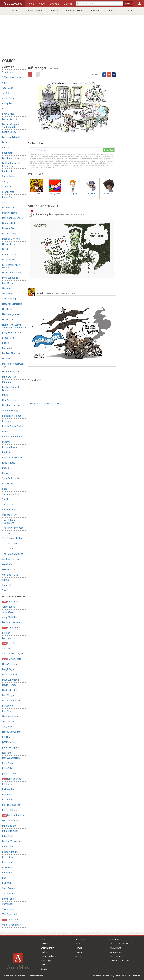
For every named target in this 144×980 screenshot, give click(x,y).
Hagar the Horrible (12, 304)
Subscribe (109, 150)
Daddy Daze (8, 207)
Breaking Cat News (12, 158)
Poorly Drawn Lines (13, 437)
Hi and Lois (8, 319)
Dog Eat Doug (9, 234)
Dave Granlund (10, 674)
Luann (5, 343)
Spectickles (8, 504)
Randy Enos (8, 873)
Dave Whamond (10, 680)
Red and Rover (10, 447)
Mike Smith (8, 836)
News (78, 944)
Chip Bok (9, 643)
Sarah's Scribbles (11, 478)
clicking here (52, 168)
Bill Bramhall (12, 628)
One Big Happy (10, 411)
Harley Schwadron (12, 732)
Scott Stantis (9, 888)
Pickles (6, 431)
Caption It (7, 171)
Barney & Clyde (10, 119)
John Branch (9, 763)
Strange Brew (9, 515)
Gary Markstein (10, 716)
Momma (6, 382)
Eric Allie (7, 711)
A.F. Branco (10, 602)
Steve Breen (9, 893)
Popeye (6, 442)
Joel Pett (7, 753)
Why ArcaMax (116, 952)
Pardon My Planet (12, 416)
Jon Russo (7, 784)
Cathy (5, 181)
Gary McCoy (8, 721)
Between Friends (11, 137)
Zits (4, 590)
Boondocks (8, 153)
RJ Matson (7, 867)
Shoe (5, 489)
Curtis (5, 202)
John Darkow (9, 774)
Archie (5, 93)
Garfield (6, 288)
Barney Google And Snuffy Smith (12, 126)
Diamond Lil (9, 223)
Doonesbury (9, 244)
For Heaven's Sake (12, 273)
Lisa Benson (9, 800)
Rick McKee (8, 883)
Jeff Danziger (9, 737)
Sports (129, 11)
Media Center (116, 956)
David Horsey (9, 685)
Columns (79, 952)
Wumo (5, 580)
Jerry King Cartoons (12, 332)
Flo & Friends (9, 260)
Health (54, 11)
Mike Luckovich (10, 831)
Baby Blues (8, 114)
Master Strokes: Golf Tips (13, 365)
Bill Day (6, 633)
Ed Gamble (8, 706)
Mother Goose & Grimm (11, 389)
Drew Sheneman (11, 701)
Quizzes (79, 956)
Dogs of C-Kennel (11, 239)
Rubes (5, 468)
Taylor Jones (9, 909)
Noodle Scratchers (12, 405)
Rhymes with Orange (13, 457)
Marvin (6, 359)
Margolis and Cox (11, 805)
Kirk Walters (9, 789)
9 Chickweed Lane (12, 77)
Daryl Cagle (8, 669)
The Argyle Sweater (13, 528)
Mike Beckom (9, 826)
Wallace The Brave (12, 559)
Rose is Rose (9, 463)
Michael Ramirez (13, 815)
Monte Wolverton (11, 841)
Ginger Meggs (9, 299)
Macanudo (8, 348)
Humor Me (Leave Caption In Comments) (14, 326)
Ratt (4, 878)
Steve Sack (8, 904)
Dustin (6, 249)
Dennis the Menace (12, 218)
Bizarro (6, 142)
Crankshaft (8, 192)
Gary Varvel (8, 727)
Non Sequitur (9, 400)
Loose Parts (8, 338)
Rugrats (6, 473)
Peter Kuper (9, 857)
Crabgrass (8, 187)
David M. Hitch (10, 690)
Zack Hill (7, 585)
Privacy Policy (108, 976)
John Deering (12, 779)
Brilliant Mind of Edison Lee (11, 165)
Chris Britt (8, 648)
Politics (113, 11)
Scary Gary (8, 484)
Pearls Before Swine (13, 426)
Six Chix (6, 499)
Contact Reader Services (121, 944)
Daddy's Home (10, 213)
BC (4, 109)
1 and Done (8, 72)
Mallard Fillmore (11, 353)
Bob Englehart (10, 638)
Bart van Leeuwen (12, 622)
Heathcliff (7, 309)
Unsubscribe (135, 976)
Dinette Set (8, 228)
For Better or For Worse (11, 266)
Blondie (6, 148)
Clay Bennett (11, 659)
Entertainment (35, 11)
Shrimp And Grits (11, 494)
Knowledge (95, 11)
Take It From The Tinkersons (11, 521)
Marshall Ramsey (11, 810)
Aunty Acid (8, 103)
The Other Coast (11, 549)
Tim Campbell (10, 914)
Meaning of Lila (10, 371)
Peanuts (6, 421)
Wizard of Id (9, 569)
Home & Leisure (74, 11)
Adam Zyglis (9, 607)
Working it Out (10, 575)
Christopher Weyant (13, 654)
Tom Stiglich (11, 920)
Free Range (8, 283)
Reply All (7, 452)
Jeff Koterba (8, 742)
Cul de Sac (7, 197)
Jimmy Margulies (11, 747)
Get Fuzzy (7, 293)
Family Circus (9, 254)
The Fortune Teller (12, 538)
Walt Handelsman (12, 925)
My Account (115, 948)
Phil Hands (8, 862)
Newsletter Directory (120, 960)
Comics (79, 948)
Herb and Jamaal (11, 314)
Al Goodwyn (8, 612)
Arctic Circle (8, 98)
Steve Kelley (9, 899)
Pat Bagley (8, 847)
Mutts (5, 395)
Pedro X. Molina (10, 852)
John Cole (7, 768)
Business (16, 11)
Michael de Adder (11, 820)
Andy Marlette (10, 617)
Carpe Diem (8, 176)
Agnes (5, 82)
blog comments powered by (43, 403)
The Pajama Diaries (13, 554)
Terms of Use (122, 976)
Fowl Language (10, 278)
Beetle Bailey (9, 132)
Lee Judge (7, 794)
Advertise (97, 976)
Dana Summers (10, 664)
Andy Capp (8, 88)
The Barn (7, 533)
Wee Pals (7, 564)
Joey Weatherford (11, 758)
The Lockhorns (10, 543)
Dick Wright (8, 695)
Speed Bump (9, 510)
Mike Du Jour (9, 377)
